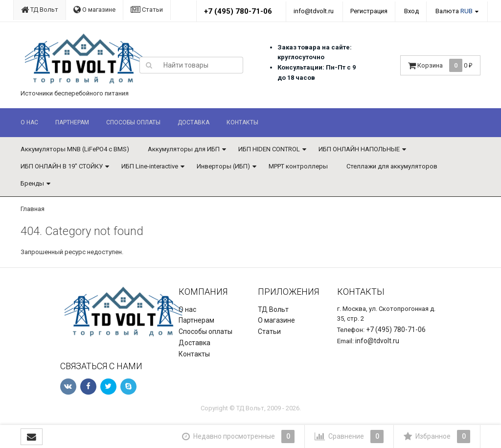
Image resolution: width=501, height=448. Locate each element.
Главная (33, 209)
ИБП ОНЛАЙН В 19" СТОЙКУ (62, 166)
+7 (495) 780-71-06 (238, 11)
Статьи (147, 10)
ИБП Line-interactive (150, 166)
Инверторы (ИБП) (223, 166)
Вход (411, 11)
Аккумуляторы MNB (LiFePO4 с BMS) (75, 149)
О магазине (94, 10)
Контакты (242, 122)
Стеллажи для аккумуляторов (392, 166)
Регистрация (369, 11)
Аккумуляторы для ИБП (184, 149)
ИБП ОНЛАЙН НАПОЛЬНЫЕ (359, 149)
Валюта (454, 11)
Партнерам (72, 122)
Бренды (32, 183)
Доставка (194, 122)
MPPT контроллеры (298, 166)
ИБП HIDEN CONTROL (269, 149)
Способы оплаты (133, 122)
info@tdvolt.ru (314, 11)
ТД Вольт (40, 10)
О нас (29, 122)
